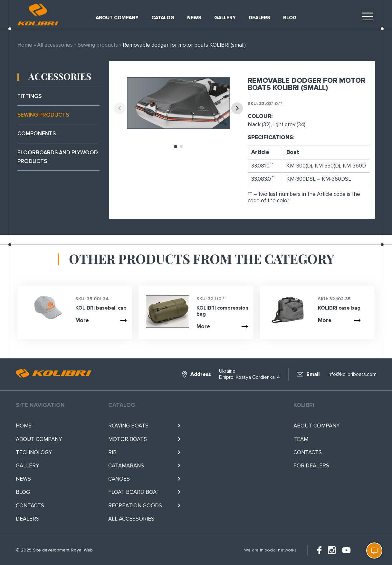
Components (37, 134)
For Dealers (311, 466)
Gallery (225, 18)
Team (301, 439)
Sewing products (98, 45)
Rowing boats (128, 426)
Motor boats (128, 439)
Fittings (29, 96)
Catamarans (126, 466)
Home (25, 45)
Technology (34, 452)
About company (117, 18)
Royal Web (82, 550)
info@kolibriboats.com (352, 374)
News (194, 18)
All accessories (55, 45)
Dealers (259, 18)
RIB (112, 452)
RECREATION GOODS (135, 506)
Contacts (30, 506)
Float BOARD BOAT (134, 492)
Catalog (163, 18)
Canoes (119, 479)
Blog (290, 18)
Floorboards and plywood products (58, 157)
